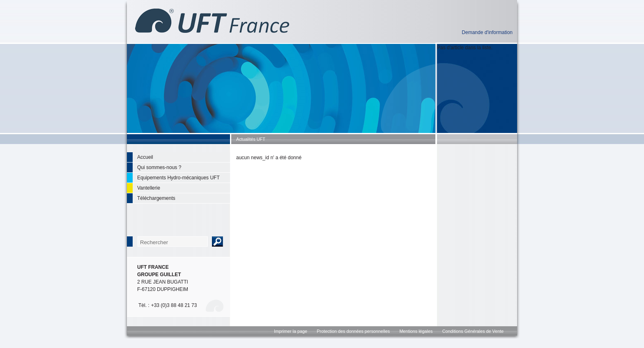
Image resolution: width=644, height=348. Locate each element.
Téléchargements (156, 198)
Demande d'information (487, 32)
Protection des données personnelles (353, 331)
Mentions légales (416, 331)
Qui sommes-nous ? (159, 167)
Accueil (145, 157)
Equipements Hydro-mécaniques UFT (178, 178)
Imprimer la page (291, 331)
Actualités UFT (251, 139)
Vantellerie (149, 188)
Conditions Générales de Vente (473, 331)
